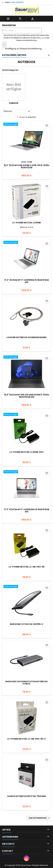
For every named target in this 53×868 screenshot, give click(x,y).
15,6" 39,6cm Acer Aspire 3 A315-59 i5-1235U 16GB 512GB (27, 166)
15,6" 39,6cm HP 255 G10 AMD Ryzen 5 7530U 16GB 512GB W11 (27, 396)
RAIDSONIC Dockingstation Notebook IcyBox (27, 683)
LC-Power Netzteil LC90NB (26, 223)
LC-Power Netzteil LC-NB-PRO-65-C (26, 739)
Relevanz (17, 111)
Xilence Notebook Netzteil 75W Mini (26, 796)
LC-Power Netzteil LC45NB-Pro (26, 452)
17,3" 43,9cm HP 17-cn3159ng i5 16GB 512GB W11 (26, 281)
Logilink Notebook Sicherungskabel (27, 337)
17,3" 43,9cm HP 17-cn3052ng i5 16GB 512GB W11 (27, 511)
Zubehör (14, 103)
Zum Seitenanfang (39, 818)
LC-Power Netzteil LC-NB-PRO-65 (27, 567)
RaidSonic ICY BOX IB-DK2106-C (27, 624)
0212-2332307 (18, 2)
